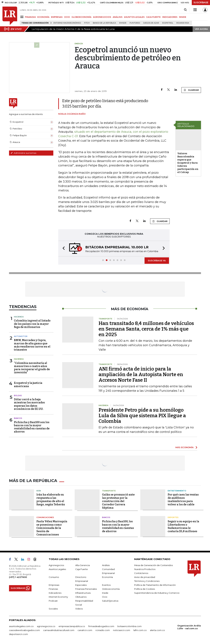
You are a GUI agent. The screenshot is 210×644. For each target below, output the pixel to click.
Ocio (105, 597)
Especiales (81, 585)
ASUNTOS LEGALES (134, 17)
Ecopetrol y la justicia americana (28, 384)
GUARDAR (191, 90)
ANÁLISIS (118, 17)
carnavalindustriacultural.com (59, 630)
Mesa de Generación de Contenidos (153, 565)
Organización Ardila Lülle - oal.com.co (189, 627)
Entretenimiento (177, 491)
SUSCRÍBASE (201, 2)
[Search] (185, 10)
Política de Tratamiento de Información (155, 585)
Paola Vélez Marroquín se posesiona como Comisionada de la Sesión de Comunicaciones (52, 528)
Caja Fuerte (82, 569)
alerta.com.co (157, 630)
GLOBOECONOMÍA (81, 17)
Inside (105, 593)
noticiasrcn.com (122, 630)
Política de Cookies (145, 589)
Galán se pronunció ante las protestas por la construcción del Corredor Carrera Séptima (118, 501)
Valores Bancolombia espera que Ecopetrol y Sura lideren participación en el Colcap (188, 163)
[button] (63, 249)
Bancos (18, 418)
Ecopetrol (168, 23)
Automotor (21, 336)
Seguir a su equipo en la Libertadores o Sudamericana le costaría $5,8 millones (183, 526)
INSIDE (183, 17)
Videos (79, 609)
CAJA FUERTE (153, 17)
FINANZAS (30, 17)
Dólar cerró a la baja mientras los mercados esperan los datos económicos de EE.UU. (29, 404)
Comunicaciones (45, 517)
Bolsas (18, 396)
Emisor (123, 23)
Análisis (106, 565)
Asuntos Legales (57, 569)
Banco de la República (104, 23)
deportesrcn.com (18, 634)
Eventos (106, 585)
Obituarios (81, 597)
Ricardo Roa (183, 23)
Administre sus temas (23, 153)
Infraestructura (83, 593)
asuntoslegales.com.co (21, 626)
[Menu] (22, 17)
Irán (39, 491)
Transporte (109, 491)
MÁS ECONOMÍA (184, 447)
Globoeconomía (111, 589)
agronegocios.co (46, 626)
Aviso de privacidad (145, 577)
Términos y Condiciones (147, 581)
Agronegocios (56, 565)
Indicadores (55, 593)
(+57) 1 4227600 (18, 577)
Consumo (54, 577)
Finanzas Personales (86, 589)
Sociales (53, 609)
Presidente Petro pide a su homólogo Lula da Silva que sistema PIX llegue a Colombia (142, 416)
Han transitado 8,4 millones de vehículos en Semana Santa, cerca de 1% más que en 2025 (146, 329)
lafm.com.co (140, 630)
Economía (107, 577)
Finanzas (53, 589)
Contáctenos (141, 573)
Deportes (173, 517)
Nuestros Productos (145, 569)
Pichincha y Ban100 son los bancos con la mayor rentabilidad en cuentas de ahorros (32, 427)
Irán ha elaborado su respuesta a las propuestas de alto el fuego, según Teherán (51, 500)
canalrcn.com (85, 630)
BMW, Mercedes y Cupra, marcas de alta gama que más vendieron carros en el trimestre (32, 345)
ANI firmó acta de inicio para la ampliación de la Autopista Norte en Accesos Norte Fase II (141, 374)
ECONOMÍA (43, 17)
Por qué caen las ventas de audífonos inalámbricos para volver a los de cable (183, 500)
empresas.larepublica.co (72, 626)
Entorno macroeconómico (67, 23)
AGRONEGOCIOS (102, 17)
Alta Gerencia (83, 565)
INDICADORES (170, 17)
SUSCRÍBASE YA (157, 260)
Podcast (53, 601)
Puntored (135, 23)
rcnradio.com (103, 630)
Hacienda (19, 317)
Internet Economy (58, 597)
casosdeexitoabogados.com (24, 630)
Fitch (87, 23)
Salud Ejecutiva (110, 601)
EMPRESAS (57, 17)
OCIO (67, 17)
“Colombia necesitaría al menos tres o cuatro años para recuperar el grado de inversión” (32, 368)
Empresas (54, 585)
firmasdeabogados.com (101, 626)
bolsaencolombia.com (130, 626)
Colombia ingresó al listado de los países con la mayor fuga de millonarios (32, 324)
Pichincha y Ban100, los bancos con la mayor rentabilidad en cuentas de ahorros (118, 526)
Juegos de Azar (151, 23)
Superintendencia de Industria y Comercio (157, 593)
